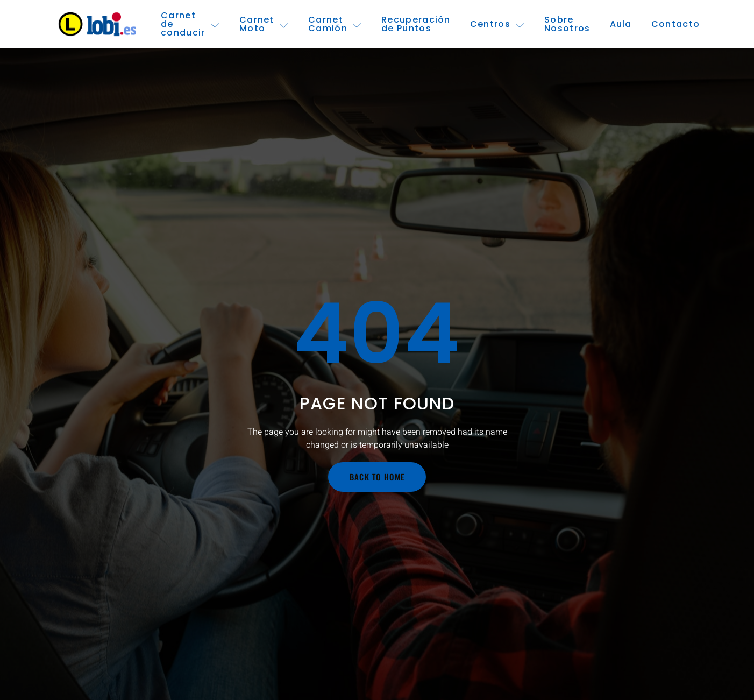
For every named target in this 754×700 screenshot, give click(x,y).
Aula (621, 24)
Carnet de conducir (190, 24)
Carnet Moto (264, 24)
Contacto (675, 24)
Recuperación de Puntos (416, 24)
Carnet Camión (335, 24)
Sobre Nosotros (567, 24)
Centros (497, 24)
